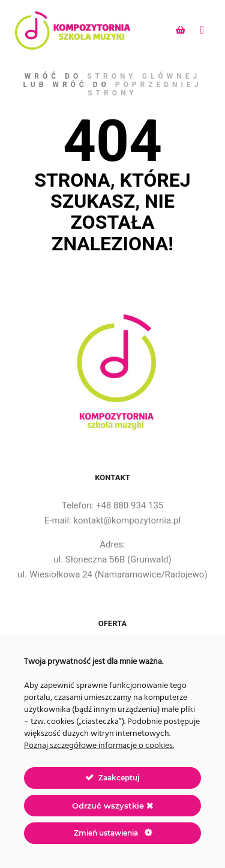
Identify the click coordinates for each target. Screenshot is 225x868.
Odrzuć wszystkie (112, 806)
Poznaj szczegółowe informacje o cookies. (99, 746)
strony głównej (144, 76)
